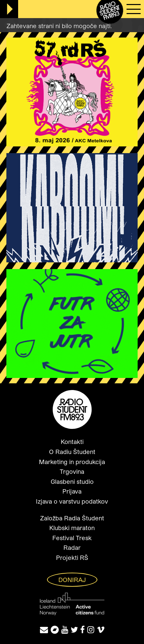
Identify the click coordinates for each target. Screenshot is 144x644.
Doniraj (72, 580)
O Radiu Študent (72, 452)
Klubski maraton (72, 528)
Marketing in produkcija (72, 462)
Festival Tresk (72, 538)
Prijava (72, 491)
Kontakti (72, 442)
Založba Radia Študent (72, 518)
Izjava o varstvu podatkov (72, 501)
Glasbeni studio (72, 481)
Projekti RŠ (72, 558)
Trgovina (72, 471)
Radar (72, 548)
